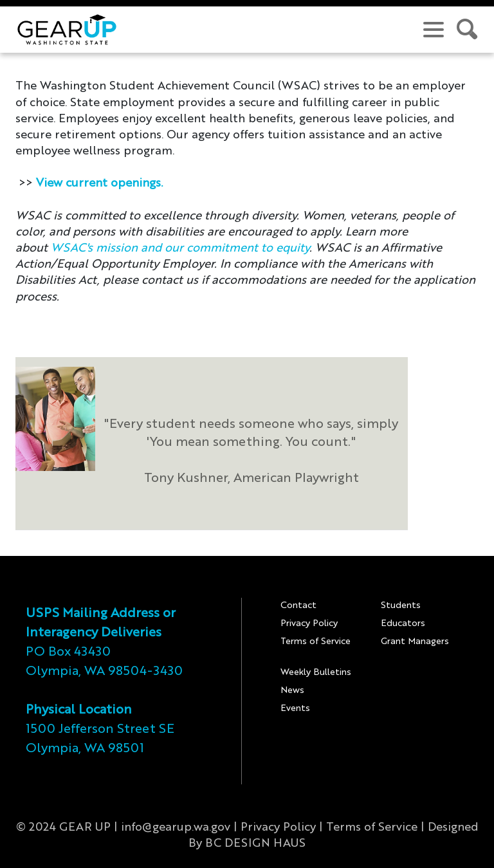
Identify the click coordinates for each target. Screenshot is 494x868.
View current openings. (99, 183)
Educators (403, 623)
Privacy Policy (309, 623)
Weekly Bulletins (316, 672)
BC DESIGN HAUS (255, 844)
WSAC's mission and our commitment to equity (180, 248)
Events (295, 708)
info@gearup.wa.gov (176, 827)
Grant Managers (415, 642)
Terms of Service (316, 642)
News (292, 690)
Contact (298, 605)
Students (401, 605)
